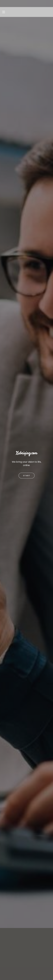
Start (27, 469)
